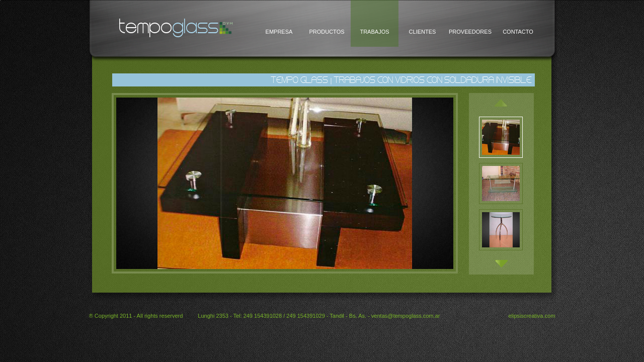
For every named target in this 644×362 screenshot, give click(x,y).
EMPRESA (279, 32)
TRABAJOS (374, 32)
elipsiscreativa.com (532, 316)
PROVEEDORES (470, 32)
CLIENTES (423, 32)
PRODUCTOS (327, 32)
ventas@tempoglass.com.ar (406, 316)
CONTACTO (518, 32)
